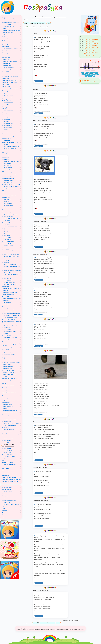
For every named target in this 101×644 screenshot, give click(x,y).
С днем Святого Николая (8, 51)
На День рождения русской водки (11, 400)
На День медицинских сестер (10, 227)
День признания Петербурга (9, 80)
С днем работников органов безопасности (9, 46)
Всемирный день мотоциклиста (10, 22)
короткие (45, 27)
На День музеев (6, 222)
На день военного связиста (9, 115)
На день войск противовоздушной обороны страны (11, 267)
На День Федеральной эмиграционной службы (8, 371)
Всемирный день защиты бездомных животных (9, 445)
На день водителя (7, 421)
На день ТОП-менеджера (9, 250)
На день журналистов (8, 132)
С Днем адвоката (6, 199)
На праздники (6, 494)
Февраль (96, 74)
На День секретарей (7, 244)
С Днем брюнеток (7, 208)
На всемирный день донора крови (11, 184)
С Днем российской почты (9, 170)
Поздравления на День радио (90, 45)
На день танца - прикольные (9, 264)
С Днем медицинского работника (11, 187)
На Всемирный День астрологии (10, 315)
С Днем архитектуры (7, 172)
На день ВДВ (5, 72)
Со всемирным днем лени (9, 467)
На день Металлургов (8, 438)
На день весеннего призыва (9, 252)
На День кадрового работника (10, 218)
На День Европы (6, 239)
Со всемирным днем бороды (9, 465)
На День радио (6, 235)
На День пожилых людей (9, 457)
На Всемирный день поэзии (9, 311)
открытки (31, 27)
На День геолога (6, 278)
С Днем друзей (6, 197)
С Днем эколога (6, 193)
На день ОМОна (6, 105)
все (25, 27)
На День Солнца (6, 233)
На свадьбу (5, 496)
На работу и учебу (7, 492)
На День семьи (6, 225)
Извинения (5, 515)
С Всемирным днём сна (8, 26)
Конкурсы (5, 511)
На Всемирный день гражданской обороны (11, 345)
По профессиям (6, 502)
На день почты (6, 119)
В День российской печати (9, 360)
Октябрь (96, 73)
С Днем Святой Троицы (8, 189)
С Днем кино (5, 157)
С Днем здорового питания (9, 191)
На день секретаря (7, 128)
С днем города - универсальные (10, 212)
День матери (5, 91)
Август (87, 73)
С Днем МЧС (5, 469)
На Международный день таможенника (9, 355)
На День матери (6, 229)
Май (90, 60)
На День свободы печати (8, 241)
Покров (49, 23)
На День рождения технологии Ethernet (10, 275)
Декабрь (87, 74)
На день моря (5, 134)
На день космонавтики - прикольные (12, 270)
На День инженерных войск (9, 358)
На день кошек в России (8, 348)
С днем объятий (6, 63)
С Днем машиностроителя (9, 149)
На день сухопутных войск (9, 195)
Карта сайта (27, 633)
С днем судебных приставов (9, 411)
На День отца (5, 442)
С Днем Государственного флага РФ (11, 155)
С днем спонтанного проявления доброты (10, 383)
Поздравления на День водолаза (91, 39)
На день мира (6, 130)
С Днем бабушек (6, 303)
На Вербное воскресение (8, 282)
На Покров (5, 473)
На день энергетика (7, 432)
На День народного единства (10, 18)
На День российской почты (9, 425)
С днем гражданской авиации (10, 61)
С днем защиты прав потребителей (11, 298)
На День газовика (7, 448)
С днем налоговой (7, 307)
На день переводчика (7, 125)
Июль (83, 73)
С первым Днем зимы (8, 33)
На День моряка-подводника (9, 317)
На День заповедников (8, 352)
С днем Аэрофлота (7, 368)
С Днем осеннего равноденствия (10, 147)
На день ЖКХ (6, 350)
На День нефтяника (7, 454)
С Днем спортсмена (7, 182)
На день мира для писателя (9, 331)
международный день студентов (38, 23)
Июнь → (93, 70)
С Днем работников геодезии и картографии (10, 285)
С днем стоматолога (7, 396)
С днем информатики (8, 66)
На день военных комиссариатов (10, 248)
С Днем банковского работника (10, 49)
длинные (38, 27)
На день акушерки (7, 452)
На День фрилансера (7, 231)
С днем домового (6, 390)
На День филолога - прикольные (10, 214)
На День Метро (6, 220)
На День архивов (6, 329)
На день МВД (6, 262)
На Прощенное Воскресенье (9, 338)
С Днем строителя (7, 163)
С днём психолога (7, 20)
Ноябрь (83, 74)
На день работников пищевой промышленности (10, 100)
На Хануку (5, 37)
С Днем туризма (6, 140)
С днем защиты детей (8, 210)
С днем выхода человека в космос (11, 288)
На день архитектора (7, 123)
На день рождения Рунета (9, 260)
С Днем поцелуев (7, 138)
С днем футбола (6, 59)
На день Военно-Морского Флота (11, 423)
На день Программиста (8, 430)
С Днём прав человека (8, 68)
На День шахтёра (6, 440)
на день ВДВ (26, 23)
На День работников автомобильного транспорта (9, 96)
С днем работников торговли (10, 309)
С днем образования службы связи (11, 53)
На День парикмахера (8, 450)
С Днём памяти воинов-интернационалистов (8, 462)
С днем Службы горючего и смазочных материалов (9, 379)
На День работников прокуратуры (11, 362)
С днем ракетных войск (8, 55)
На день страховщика (8, 111)
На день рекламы (6, 113)
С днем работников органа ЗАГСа (11, 31)
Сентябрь (91, 73)
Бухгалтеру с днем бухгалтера (10, 142)
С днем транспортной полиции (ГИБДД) (10, 375)
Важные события (6, 490)
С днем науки (6, 398)
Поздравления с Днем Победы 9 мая (91, 53)
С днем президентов (7, 366)
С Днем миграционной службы (10, 174)
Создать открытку (39, 81)
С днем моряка (6, 305)
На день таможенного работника (10, 413)
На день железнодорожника (9, 419)
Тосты (4, 509)
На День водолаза (7, 237)
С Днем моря (5, 144)
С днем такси (5, 300)
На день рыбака (6, 427)
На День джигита (7, 335)
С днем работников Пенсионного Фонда (11, 40)
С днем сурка (5, 408)
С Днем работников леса (8, 153)
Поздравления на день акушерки (91, 43)
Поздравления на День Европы (91, 41)
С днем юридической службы (10, 292)
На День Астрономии (8, 216)
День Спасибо (6, 475)
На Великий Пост (7, 333)
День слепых (5, 78)
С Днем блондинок (7, 203)
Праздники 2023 (85, 80)
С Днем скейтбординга (8, 178)
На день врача (6, 121)
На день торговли (7, 417)
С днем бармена (6, 402)
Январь (92, 74)
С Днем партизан (6, 165)
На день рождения (7, 487)
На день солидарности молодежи (11, 254)
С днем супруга (6, 28)
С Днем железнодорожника (9, 176)
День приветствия (7, 87)
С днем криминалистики (8, 342)
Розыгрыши (5, 513)
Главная (26, 20)
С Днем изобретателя (8, 180)
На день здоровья (7, 272)
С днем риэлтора (6, 43)
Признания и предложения (9, 500)
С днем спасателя (7, 364)
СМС (3, 506)
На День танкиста (7, 24)
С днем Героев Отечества (9, 70)
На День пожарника (7, 280)
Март (86, 76)
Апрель (90, 76)
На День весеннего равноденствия (11, 313)
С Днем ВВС (5, 159)
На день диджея (6, 327)
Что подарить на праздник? (87, 82)
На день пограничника (8, 415)
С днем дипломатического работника (9, 393)
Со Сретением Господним (9, 459)
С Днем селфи (6, 471)
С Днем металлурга (7, 168)
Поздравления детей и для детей (10, 504)
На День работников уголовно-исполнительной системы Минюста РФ (11, 321)
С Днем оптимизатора (8, 206)
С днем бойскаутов (7, 404)
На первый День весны (8, 340)
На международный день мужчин (11, 76)
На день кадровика (7, 117)
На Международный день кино (10, 35)
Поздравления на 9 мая (89, 50)
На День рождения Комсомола (10, 93)
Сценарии (5, 517)
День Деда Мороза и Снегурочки (11, 481)
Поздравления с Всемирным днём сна (91, 48)
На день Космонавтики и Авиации (11, 434)
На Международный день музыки (11, 136)
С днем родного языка (8, 436)
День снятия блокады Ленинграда (11, 479)
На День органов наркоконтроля (10, 325)
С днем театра (6, 290)
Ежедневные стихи (7, 498)
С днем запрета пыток (8, 406)
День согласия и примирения (10, 82)
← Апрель (87, 70)
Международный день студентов (11, 89)
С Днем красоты (6, 151)
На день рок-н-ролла (7, 246)
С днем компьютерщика (8, 386)
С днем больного (6, 388)
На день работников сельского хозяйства (10, 108)
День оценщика (6, 85)
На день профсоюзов (7, 103)
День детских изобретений (9, 477)
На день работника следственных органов (11, 257)
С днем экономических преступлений (8, 295)
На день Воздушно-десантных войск (12, 74)
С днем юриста (6, 57)
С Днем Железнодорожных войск (11, 161)
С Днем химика (6, 201)
